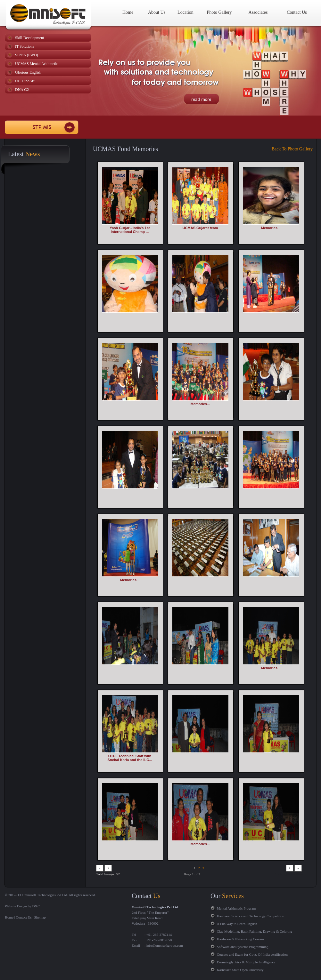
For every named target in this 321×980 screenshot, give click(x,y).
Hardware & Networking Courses (241, 939)
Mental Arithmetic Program (236, 908)
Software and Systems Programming (243, 947)
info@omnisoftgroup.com (164, 945)
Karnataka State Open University (240, 970)
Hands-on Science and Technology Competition (251, 916)
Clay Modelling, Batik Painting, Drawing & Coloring (255, 931)
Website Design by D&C (22, 906)
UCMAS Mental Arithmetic (37, 64)
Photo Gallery (219, 12)
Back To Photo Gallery (292, 149)
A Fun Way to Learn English (237, 924)
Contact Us (297, 12)
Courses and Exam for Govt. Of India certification (252, 954)
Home (128, 12)
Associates (258, 12)
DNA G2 (22, 90)
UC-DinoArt (25, 81)
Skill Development (29, 38)
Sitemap (40, 917)
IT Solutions (25, 46)
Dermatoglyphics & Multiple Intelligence (246, 962)
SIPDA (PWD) (27, 55)
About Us (157, 12)
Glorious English (28, 72)
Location (185, 12)
